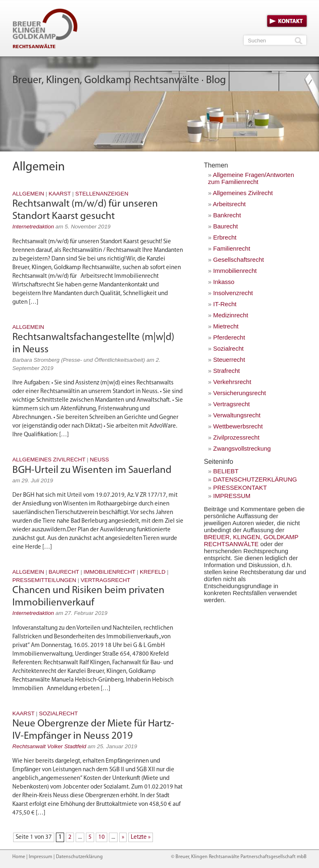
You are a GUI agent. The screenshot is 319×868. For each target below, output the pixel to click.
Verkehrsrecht (232, 382)
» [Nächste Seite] (123, 837)
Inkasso (224, 282)
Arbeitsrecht (229, 204)
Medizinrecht (231, 315)
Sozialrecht (59, 713)
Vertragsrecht (105, 580)
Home (19, 857)
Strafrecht (227, 371)
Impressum (232, 496)
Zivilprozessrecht (237, 437)
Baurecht (64, 572)
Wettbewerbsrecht (238, 426)
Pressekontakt (240, 488)
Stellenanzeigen (102, 194)
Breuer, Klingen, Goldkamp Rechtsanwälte (251, 540)
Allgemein (28, 194)
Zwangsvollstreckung (242, 448)
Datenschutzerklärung (255, 479)
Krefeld (153, 572)
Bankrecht (227, 215)
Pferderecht (229, 337)
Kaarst (60, 194)
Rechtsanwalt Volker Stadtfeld (49, 746)
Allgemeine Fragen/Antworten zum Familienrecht (251, 178)
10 (102, 837)
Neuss (100, 460)
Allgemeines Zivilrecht (49, 460)
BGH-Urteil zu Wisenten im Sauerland (92, 470)
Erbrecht (225, 237)
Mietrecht (226, 326)
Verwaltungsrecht (237, 415)
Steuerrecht (229, 360)
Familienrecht (232, 248)
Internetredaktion (33, 227)
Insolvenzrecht (233, 293)
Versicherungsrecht (240, 393)
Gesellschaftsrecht (239, 259)
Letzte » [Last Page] (141, 837)
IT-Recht (225, 304)
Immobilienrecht (109, 572)
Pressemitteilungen (44, 580)
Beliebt (226, 471)
